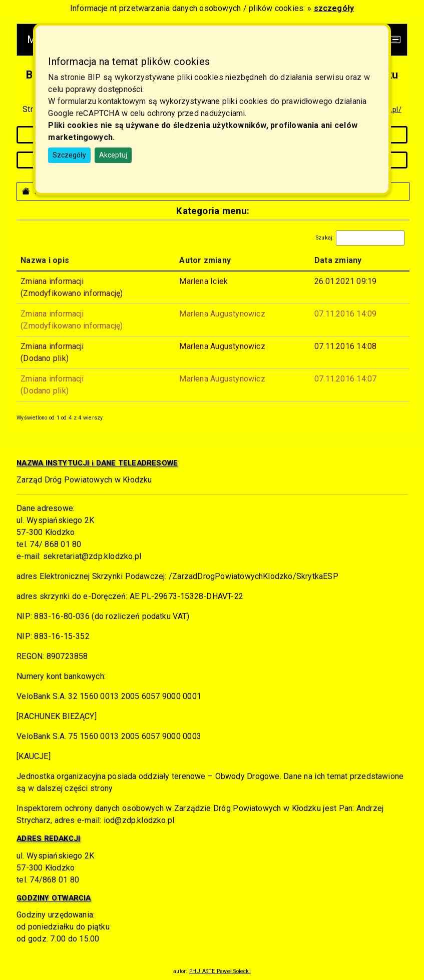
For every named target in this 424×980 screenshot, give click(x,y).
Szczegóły (69, 155)
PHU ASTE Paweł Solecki (220, 971)
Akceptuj (113, 155)
